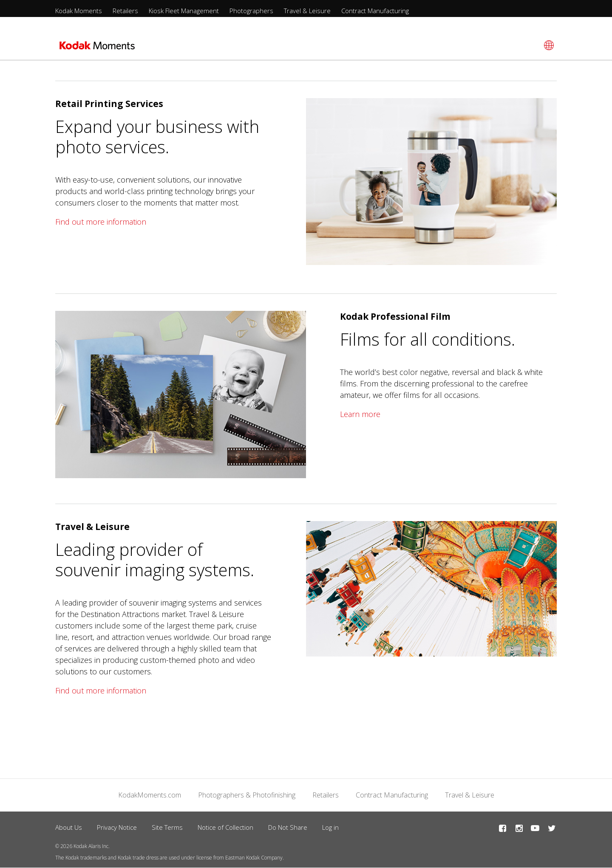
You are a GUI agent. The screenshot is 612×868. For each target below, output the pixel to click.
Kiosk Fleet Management (184, 11)
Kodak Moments (79, 11)
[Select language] (548, 45)
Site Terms (167, 827)
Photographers (251, 11)
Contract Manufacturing (375, 11)
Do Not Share (288, 827)
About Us (69, 827)
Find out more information (101, 222)
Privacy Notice (117, 827)
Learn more (360, 414)
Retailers (125, 11)
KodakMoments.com (150, 795)
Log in (330, 827)
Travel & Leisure (307, 11)
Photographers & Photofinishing (247, 795)
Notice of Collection (225, 827)
